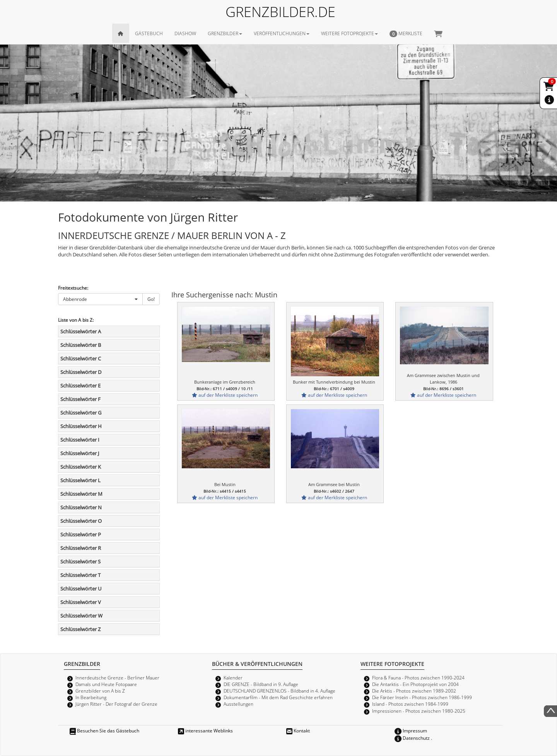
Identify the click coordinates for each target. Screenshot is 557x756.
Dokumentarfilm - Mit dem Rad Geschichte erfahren (278, 697)
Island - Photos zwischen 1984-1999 (410, 704)
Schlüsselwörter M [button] (81, 494)
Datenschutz (412, 738)
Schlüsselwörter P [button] (81, 534)
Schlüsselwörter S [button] (80, 561)
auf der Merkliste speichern (225, 395)
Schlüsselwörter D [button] (81, 372)
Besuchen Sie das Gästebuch (104, 730)
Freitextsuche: (73, 288)
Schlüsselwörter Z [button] (80, 629)
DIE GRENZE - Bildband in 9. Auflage (261, 684)
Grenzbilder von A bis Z (100, 691)
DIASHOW (185, 33)
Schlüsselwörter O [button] (81, 521)
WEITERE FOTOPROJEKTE (349, 33)
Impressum (411, 730)
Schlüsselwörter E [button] (80, 386)
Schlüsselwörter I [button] (80, 440)
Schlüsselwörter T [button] (80, 575)
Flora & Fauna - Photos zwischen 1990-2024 (418, 677)
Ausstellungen (238, 704)
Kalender (233, 677)
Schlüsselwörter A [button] (81, 331)
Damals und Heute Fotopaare (106, 684)
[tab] (109, 331)
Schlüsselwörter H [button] (81, 426)
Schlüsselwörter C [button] (81, 358)
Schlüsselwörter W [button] (81, 616)
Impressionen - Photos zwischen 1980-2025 (419, 711)
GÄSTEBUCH (149, 33)
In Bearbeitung (91, 697)
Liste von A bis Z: (76, 320)
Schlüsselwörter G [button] (81, 413)
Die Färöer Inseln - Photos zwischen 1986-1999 (422, 697)
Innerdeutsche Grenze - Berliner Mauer (117, 677)
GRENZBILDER (225, 33)
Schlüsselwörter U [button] (81, 589)
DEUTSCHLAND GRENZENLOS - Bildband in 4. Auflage (279, 691)
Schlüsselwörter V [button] (81, 602)
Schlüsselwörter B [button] (81, 345)
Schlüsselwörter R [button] (81, 548)
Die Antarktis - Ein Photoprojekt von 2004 (415, 684)
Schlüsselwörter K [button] (81, 467)
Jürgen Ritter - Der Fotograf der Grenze (116, 704)
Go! (151, 299)
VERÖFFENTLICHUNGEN (282, 33)
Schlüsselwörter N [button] (81, 507)
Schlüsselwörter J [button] (80, 453)
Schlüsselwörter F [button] (80, 399)
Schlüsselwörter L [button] (80, 480)
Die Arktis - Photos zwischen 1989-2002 (414, 691)
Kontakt (298, 730)
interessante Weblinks (205, 730)
